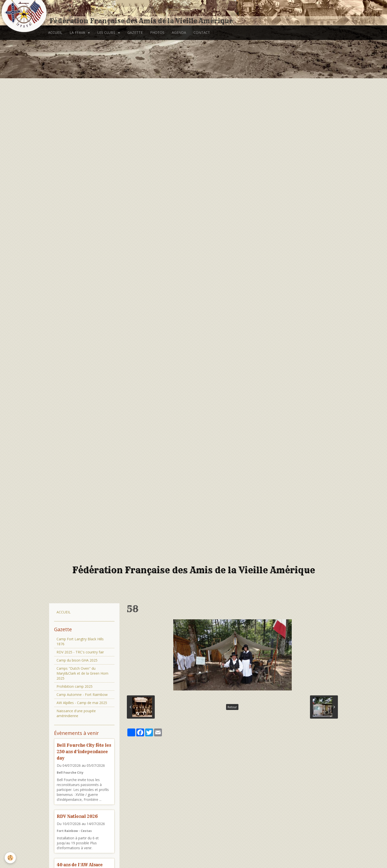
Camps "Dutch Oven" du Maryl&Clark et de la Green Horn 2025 (82, 673)
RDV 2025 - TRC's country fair (80, 652)
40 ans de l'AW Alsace (80, 865)
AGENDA (179, 32)
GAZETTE (135, 32)
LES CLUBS (107, 32)
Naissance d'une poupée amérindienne (76, 713)
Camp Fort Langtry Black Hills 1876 (80, 641)
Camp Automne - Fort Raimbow (82, 695)
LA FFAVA (78, 32)
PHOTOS (157, 32)
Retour (232, 707)
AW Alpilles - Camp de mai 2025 (82, 703)
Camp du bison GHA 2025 (77, 660)
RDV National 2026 (77, 816)
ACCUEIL (55, 32)
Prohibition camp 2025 (75, 686)
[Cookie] (10, 858)
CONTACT (202, 32)
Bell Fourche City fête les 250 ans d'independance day (84, 752)
